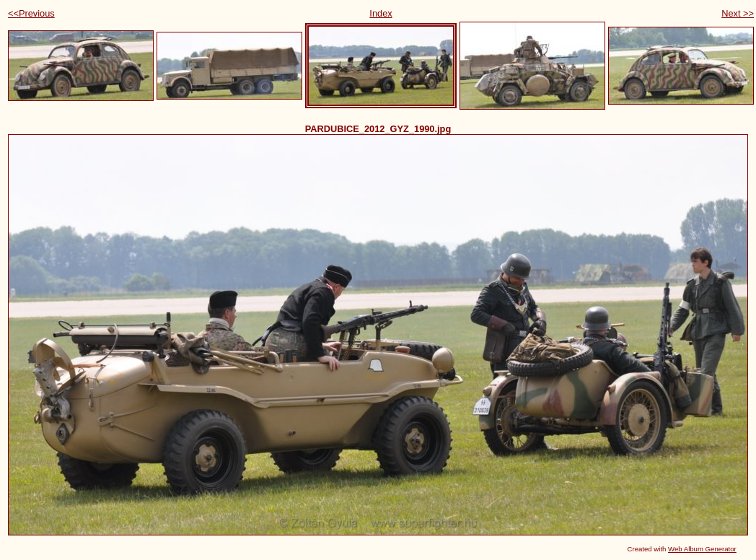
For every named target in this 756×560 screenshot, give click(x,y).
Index (381, 13)
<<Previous (31, 13)
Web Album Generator (702, 549)
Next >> (738, 13)
